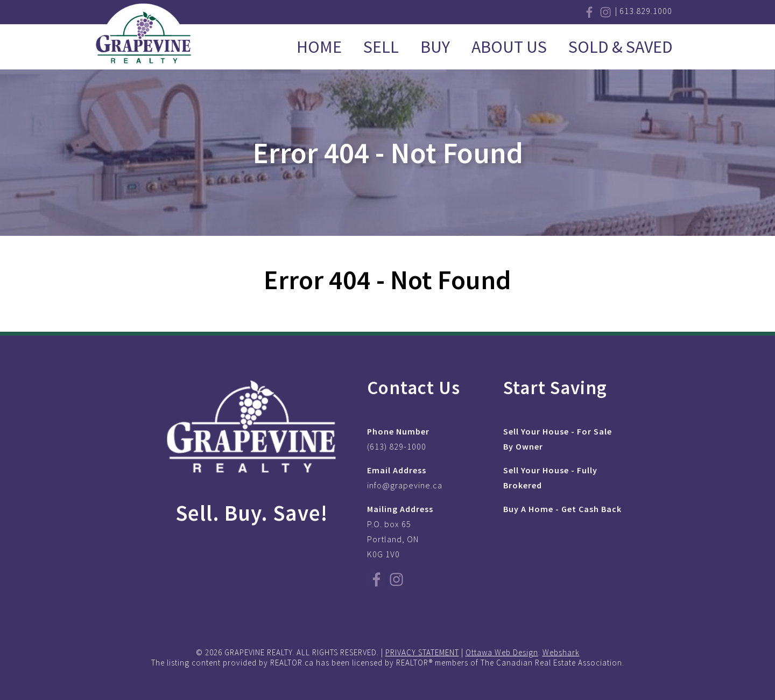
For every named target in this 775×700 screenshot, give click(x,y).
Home (319, 47)
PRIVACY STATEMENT (422, 652)
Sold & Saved (621, 47)
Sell (381, 47)
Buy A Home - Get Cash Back (562, 509)
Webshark (561, 652)
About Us (509, 47)
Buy (435, 47)
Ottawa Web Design (502, 652)
